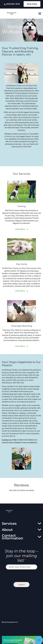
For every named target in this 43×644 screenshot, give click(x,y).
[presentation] (21, 575)
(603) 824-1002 (13, 4)
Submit (22, 585)
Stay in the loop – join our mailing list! (22, 556)
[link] (32, 4)
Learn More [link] (21, 229)
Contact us (7, 440)
